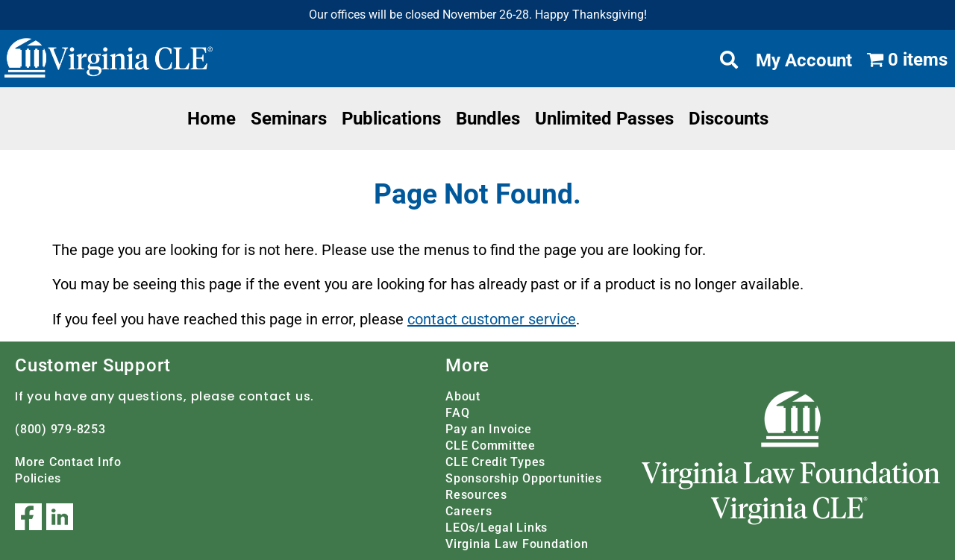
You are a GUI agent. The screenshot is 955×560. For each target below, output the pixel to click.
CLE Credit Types (495, 462)
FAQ (457, 413)
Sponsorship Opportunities (524, 478)
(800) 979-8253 (60, 429)
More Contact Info (68, 462)
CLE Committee (491, 446)
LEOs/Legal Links (497, 528)
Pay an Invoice (489, 429)
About (463, 396)
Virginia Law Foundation (517, 544)
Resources (476, 495)
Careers (469, 511)
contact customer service (492, 319)
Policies (38, 478)
